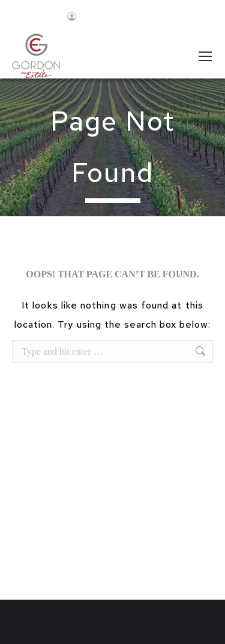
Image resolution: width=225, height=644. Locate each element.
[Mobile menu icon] (205, 56)
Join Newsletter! (131, 17)
